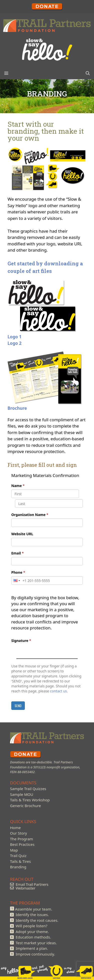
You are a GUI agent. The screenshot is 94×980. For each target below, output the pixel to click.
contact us (59, 691)
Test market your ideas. (36, 943)
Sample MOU (22, 794)
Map (14, 850)
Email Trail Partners (32, 884)
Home (15, 828)
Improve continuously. (35, 954)
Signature (21, 641)
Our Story (19, 833)
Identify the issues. (32, 915)
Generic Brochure (25, 806)
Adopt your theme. (32, 932)
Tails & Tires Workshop (30, 800)
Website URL (22, 534)
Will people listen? (32, 926)
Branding (18, 867)
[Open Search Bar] (88, 73)
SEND (18, 706)
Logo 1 (15, 337)
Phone (18, 572)
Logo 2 (15, 343)
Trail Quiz (18, 856)
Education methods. (33, 937)
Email (17, 553)
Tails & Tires (20, 861)
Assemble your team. (34, 909)
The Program (22, 839)
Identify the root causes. (37, 920)
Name (18, 486)
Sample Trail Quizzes (28, 789)
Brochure (17, 408)
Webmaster (26, 888)
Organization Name (30, 515)
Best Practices (22, 844)
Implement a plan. (32, 948)
